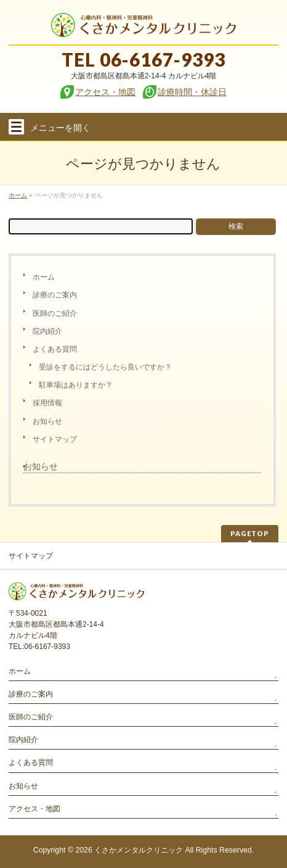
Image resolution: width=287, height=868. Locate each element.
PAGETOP (250, 533)
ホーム (44, 277)
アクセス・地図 (34, 809)
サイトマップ (55, 439)
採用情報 (47, 403)
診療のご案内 (55, 295)
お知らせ (47, 421)
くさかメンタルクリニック (139, 850)
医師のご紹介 (55, 313)
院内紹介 (47, 331)
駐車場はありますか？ (76, 385)
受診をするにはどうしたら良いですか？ (105, 367)
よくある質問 (55, 349)
